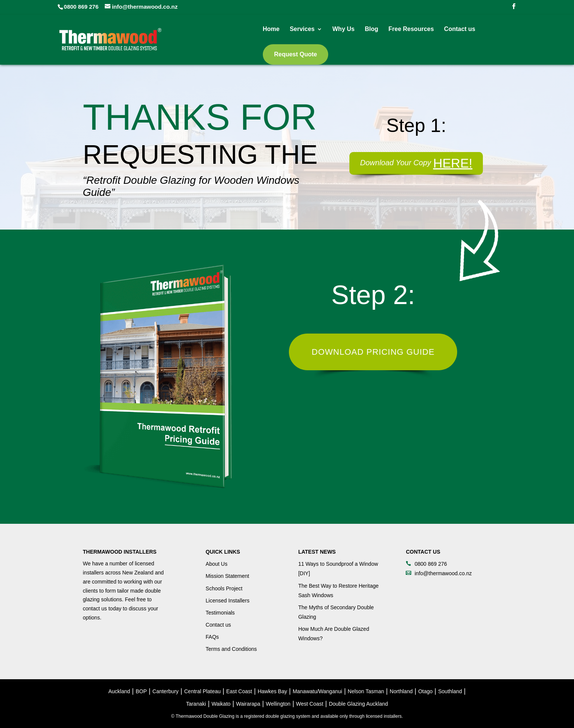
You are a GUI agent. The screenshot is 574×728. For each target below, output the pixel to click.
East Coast (239, 691)
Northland (401, 691)
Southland (450, 691)
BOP (141, 691)
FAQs (212, 637)
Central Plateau (202, 691)
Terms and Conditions (231, 649)
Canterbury (165, 691)
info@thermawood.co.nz (443, 573)
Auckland (119, 691)
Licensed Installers (228, 601)
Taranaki (196, 704)
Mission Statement (227, 576)
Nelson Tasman (366, 691)
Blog (372, 29)
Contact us (460, 29)
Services (302, 29)
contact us (95, 608)
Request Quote (296, 54)
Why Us (344, 29)
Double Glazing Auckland (358, 704)
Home (271, 29)
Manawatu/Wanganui (317, 691)
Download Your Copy (416, 163)
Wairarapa (248, 704)
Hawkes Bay (272, 691)
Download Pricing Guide (373, 352)
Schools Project (224, 588)
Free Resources (411, 29)
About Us (217, 564)
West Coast (310, 704)
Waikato (221, 704)
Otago (425, 691)
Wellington (278, 704)
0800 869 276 (81, 7)
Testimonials (220, 613)
